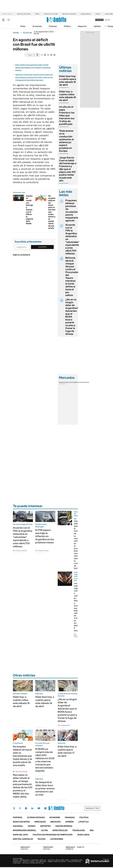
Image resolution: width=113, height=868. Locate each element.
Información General (25, 830)
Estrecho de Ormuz (24, 14)
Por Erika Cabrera (76, 635)
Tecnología (79, 830)
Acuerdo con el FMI (51, 14)
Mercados (40, 822)
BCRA (37, 14)
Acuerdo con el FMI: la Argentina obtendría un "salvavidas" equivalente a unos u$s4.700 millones (23, 537)
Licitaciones (57, 839)
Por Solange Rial (64, 725)
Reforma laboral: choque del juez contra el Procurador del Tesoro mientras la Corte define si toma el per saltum (72, 276)
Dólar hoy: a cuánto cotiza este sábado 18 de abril (68, 96)
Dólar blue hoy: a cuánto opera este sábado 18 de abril (68, 81)
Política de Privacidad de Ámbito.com (53, 835)
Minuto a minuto (21, 771)
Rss (92, 830)
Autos (44, 830)
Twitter (14, 808)
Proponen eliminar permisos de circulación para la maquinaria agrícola (72, 210)
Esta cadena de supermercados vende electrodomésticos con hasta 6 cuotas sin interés (33, 68)
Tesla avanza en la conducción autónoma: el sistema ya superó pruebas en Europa (66, 141)
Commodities (77, 382)
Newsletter (107, 26)
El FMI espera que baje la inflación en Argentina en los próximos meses (45, 536)
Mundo (32, 826)
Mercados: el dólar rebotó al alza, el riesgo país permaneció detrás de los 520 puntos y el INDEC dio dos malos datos (23, 786)
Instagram (26, 808)
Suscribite (42, 247)
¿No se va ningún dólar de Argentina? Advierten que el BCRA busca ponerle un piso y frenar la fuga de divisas (72, 317)
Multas (42, 839)
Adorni (98, 14)
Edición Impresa (64, 826)
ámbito (16, 33)
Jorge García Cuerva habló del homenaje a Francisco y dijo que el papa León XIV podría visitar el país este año (68, 169)
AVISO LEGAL (84, 835)
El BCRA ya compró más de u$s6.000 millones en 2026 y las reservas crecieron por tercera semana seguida (45, 760)
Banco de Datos (21, 822)
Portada (18, 817)
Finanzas (53, 26)
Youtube (39, 808)
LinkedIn (32, 808)
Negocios (82, 26)
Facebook (20, 808)
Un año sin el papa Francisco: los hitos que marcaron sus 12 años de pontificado (67, 115)
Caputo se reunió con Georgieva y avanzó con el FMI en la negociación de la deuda (31, 210)
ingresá (107, 20)
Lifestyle (83, 822)
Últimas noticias (36, 817)
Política (67, 26)
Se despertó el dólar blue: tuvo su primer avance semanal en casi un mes (45, 788)
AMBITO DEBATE (75, 848)
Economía (37, 26)
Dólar (23, 26)
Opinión (97, 26)
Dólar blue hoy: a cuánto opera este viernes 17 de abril (67, 751)
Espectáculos (60, 830)
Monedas (63, 382)
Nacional (18, 826)
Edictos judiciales (23, 839)
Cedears (86, 382)
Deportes (45, 826)
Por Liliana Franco (42, 551)
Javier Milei (109, 14)
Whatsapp (45, 808)
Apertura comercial (69, 14)
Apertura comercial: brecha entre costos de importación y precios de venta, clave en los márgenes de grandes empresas (34, 77)
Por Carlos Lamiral (20, 551)
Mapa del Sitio (20, 835)
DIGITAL (26, 848)
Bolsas (69, 382)
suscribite (99, 20)
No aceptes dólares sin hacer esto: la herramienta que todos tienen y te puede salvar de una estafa (23, 756)
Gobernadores (86, 14)
